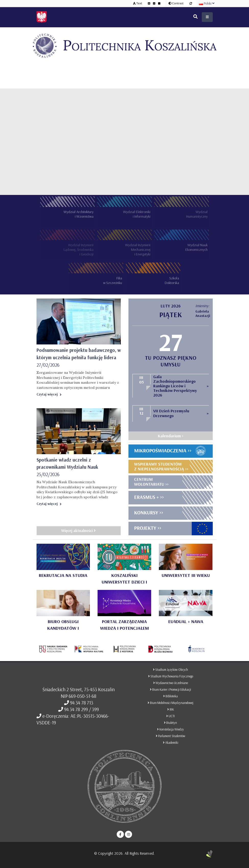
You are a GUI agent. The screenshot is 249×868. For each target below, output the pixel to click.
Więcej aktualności (79, 531)
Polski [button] (207, 3)
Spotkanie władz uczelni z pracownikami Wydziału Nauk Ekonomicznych (67, 467)
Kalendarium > (171, 436)
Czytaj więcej (49, 394)
